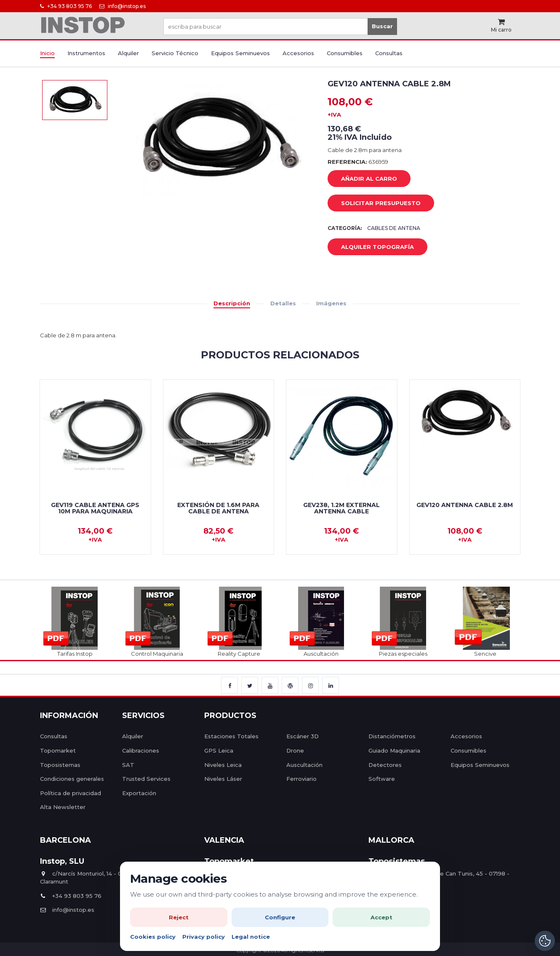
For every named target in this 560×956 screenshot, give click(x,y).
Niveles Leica (223, 765)
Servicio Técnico (175, 53)
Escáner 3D (303, 736)
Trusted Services (146, 779)
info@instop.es (123, 6)
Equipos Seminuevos (240, 53)
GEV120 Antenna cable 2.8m (465, 505)
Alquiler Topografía (371, 247)
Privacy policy (204, 937)
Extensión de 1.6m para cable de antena (218, 508)
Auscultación (304, 765)
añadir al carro (363, 179)
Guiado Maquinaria (394, 750)
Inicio (47, 53)
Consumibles (345, 53)
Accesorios (298, 53)
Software (382, 779)
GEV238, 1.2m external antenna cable (341, 508)
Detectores (385, 765)
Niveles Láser (223, 779)
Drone (295, 750)
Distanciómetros (392, 736)
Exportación (139, 793)
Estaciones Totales (231, 736)
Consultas (389, 53)
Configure (280, 917)
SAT (128, 765)
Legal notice (251, 937)
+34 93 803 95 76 (66, 6)
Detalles (283, 303)
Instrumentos (86, 53)
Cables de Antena (394, 228)
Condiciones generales (72, 779)
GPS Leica (219, 750)
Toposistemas (60, 765)
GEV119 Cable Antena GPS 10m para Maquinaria (95, 508)
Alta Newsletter (63, 807)
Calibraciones (141, 750)
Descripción (232, 303)
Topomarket (58, 750)
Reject (179, 917)
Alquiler (128, 53)
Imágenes (331, 303)
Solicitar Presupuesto (375, 203)
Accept (381, 917)
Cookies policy (153, 937)
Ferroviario (301, 779)
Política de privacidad (71, 793)
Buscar (382, 26)
